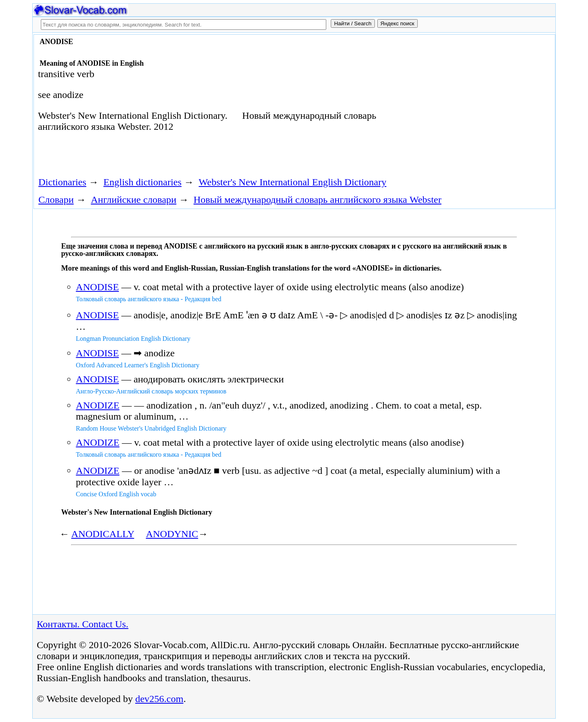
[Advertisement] (460, 103)
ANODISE (97, 287)
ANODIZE (98, 405)
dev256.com (159, 699)
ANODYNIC (172, 534)
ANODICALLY (102, 534)
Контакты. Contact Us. (82, 624)
